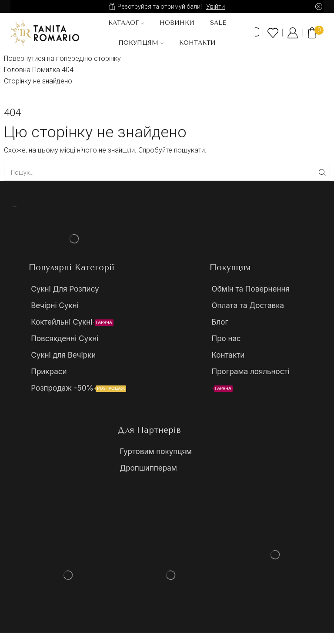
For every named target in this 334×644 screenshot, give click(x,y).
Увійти (215, 7)
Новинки (177, 23)
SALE (218, 23)
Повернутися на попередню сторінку (62, 58)
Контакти (197, 43)
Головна (17, 70)
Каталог (126, 23)
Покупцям (141, 43)
